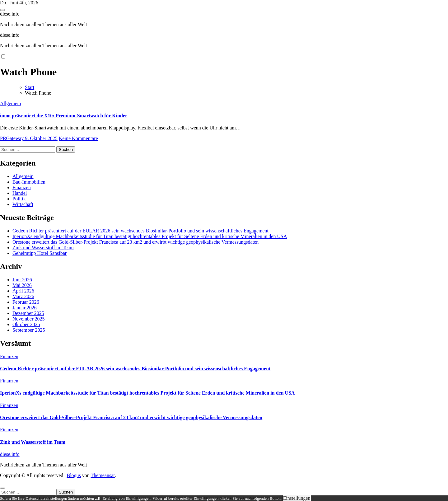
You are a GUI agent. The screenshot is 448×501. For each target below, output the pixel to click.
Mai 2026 (22, 285)
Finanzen (22, 187)
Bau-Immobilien (29, 182)
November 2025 (29, 319)
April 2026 (23, 291)
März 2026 (23, 296)
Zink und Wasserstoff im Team (43, 248)
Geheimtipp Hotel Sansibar (40, 253)
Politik (19, 199)
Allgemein (11, 103)
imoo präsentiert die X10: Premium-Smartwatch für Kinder (64, 116)
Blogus (74, 475)
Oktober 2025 (26, 324)
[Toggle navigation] (2, 10)
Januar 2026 (25, 308)
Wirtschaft (23, 204)
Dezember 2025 (28, 313)
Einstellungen (297, 498)
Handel (20, 193)
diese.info (10, 14)
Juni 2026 (22, 280)
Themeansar (103, 475)
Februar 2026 (26, 302)
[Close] (2, 488)
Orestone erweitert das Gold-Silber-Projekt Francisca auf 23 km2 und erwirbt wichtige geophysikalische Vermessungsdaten (135, 242)
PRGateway (12, 138)
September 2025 (29, 330)
